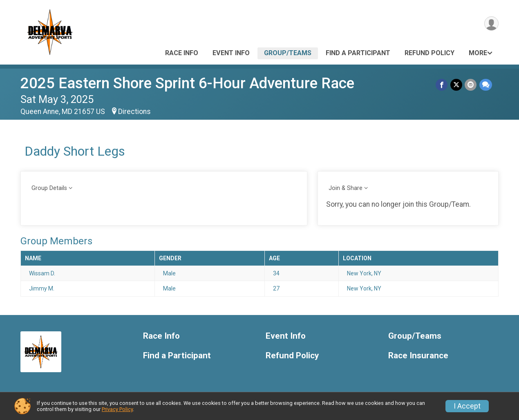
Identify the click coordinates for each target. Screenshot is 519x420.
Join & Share (346, 188)
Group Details (49, 188)
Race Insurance (418, 356)
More (478, 53)
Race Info (182, 53)
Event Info (231, 53)
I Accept (467, 406)
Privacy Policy (117, 409)
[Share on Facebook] (442, 85)
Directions (134, 112)
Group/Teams (288, 53)
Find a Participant (358, 53)
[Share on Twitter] (457, 85)
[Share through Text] (486, 85)
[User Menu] (491, 24)
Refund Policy (430, 53)
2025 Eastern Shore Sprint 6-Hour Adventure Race (187, 83)
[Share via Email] (471, 85)
